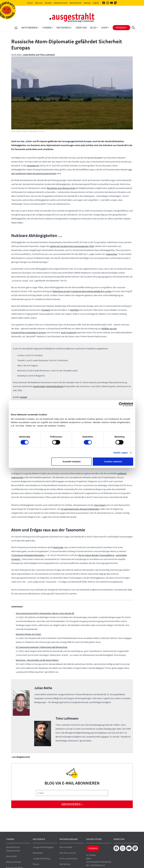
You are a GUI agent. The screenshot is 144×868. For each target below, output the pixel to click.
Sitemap (87, 3)
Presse (30, 3)
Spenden (121, 28)
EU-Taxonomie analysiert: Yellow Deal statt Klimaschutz (42, 647)
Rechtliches (65, 864)
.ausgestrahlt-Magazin (43, 847)
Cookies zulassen (113, 461)
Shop (104, 28)
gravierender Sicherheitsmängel (48, 386)
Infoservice (64, 28)
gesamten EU (33, 166)
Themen (47, 28)
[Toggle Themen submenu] (52, 28)
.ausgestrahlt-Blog (41, 858)
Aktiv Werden (29, 28)
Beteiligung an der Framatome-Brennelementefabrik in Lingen (82, 291)
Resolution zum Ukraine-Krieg (61, 188)
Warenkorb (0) (76, 3)
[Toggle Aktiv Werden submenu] (38, 28)
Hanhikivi (74, 310)
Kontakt (48, 3)
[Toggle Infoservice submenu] (71, 28)
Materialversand (61, 3)
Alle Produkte (66, 847)
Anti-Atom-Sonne (68, 853)
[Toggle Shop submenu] (108, 28)
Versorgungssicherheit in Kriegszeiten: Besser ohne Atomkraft (45, 613)
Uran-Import (100, 505)
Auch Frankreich (69, 332)
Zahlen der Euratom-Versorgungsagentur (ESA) (72, 246)
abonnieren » (72, 804)
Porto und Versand (68, 858)
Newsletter (38, 853)
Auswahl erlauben (72, 461)
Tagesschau (111, 254)
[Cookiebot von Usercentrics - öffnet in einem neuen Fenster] (121, 404)
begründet (58, 547)
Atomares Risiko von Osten (28, 634)
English (96, 3)
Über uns (39, 3)
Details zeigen (121, 453)
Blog (93, 28)
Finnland (46, 310)
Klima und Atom (14, 862)
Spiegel (23, 397)
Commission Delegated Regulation (28, 555)
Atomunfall (11, 856)
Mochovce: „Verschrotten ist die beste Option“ (37, 660)
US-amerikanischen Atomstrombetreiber (80, 509)
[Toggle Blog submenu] (97, 28)
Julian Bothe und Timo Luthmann (39, 55)
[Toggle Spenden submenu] (127, 28)
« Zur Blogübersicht (21, 757)
